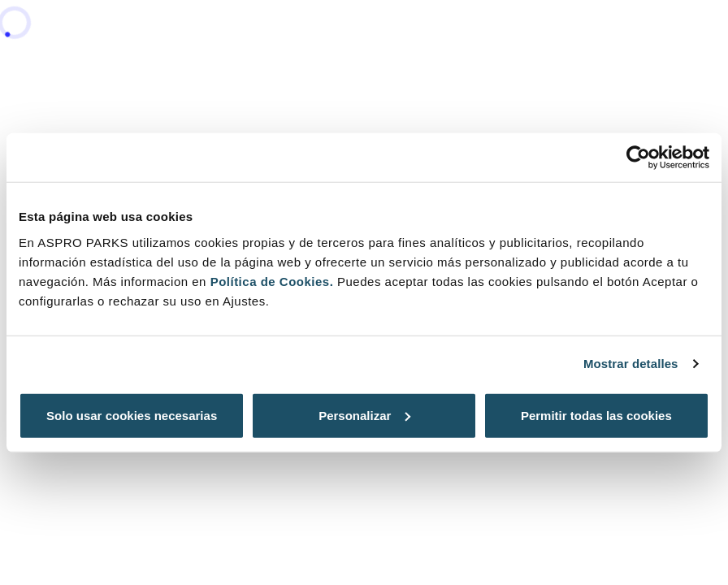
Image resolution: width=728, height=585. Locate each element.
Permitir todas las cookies (596, 415)
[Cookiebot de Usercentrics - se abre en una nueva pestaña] (638, 158)
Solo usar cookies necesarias (132, 415)
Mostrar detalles (631, 364)
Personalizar (364, 415)
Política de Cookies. (272, 281)
